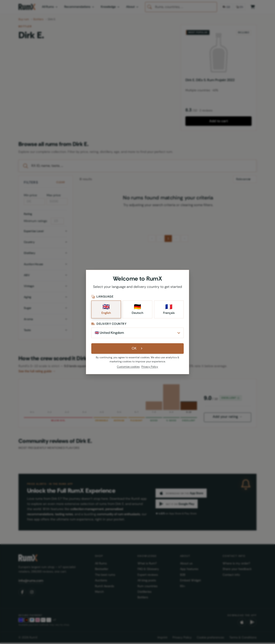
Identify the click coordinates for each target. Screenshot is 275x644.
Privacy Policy (150, 368)
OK (138, 349)
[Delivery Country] (137, 334)
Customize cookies (128, 368)
